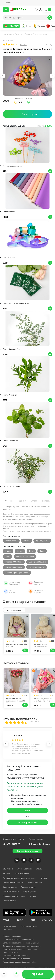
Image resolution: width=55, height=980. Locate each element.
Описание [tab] (9, 501)
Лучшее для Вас (42, 541)
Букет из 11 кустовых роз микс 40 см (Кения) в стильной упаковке (43, 701)
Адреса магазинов (22, 873)
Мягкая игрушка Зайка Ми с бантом (16, 645)
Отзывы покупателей (20, 719)
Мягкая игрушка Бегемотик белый (41, 645)
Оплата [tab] (34, 501)
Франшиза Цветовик (11, 892)
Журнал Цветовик (24, 869)
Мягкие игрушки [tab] (14, 610)
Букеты (27, 541)
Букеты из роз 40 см (37, 567)
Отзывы (39, 869)
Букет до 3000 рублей (14, 562)
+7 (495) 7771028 (11, 844)
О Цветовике (8, 869)
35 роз (20, 551)
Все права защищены (29, 926)
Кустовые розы (40, 34)
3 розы (8, 551)
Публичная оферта (10, 952)
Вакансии (7, 873)
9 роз (7, 556)
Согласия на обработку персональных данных (21, 943)
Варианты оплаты (10, 887)
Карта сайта (8, 930)
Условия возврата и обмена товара (16, 959)
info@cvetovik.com (39, 844)
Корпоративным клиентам (13, 883)
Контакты (44, 878)
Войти (28, 811)
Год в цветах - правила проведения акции (19, 878)
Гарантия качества (29, 887)
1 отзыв (23, 44)
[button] (7, 3)
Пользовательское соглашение (15, 956)
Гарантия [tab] (22, 501)
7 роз (42, 551)
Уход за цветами (30, 892)
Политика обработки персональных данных (20, 949)
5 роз (31, 551)
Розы (27, 34)
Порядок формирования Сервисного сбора (20, 962)
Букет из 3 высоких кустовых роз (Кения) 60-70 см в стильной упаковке (16, 701)
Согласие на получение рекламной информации (22, 946)
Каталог (18, 34)
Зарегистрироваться (28, 822)
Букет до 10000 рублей (25, 556)
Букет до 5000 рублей (14, 567)
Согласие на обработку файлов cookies (18, 940)
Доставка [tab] (46, 501)
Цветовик (7, 34)
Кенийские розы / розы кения (17, 573)
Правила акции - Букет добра (14, 896)
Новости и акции (9, 901)
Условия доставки (35, 883)
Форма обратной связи (28, 851)
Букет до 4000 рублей (37, 562)
